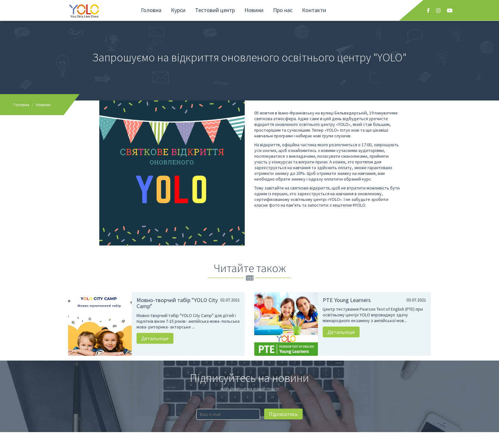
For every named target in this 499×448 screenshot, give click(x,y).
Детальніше (155, 338)
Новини (254, 10)
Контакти (314, 10)
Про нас (283, 10)
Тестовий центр (215, 10)
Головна (151, 10)
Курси (178, 10)
